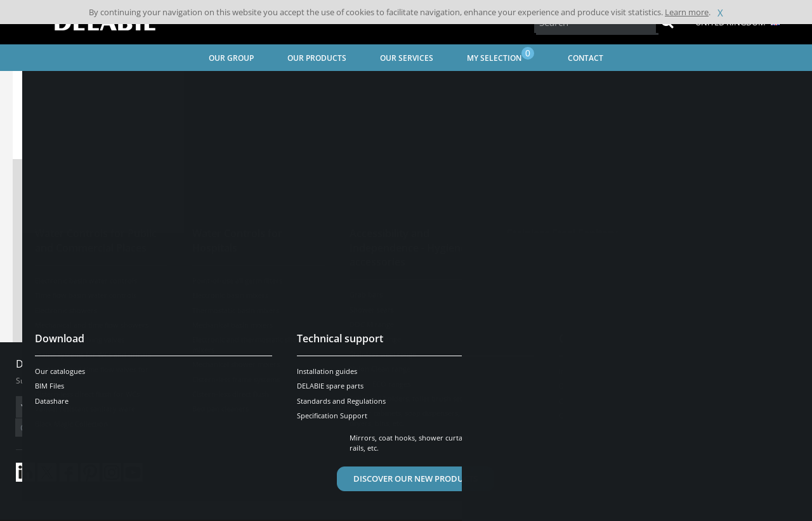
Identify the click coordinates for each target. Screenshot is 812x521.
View (370, 230)
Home (40, 86)
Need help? (691, 343)
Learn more (687, 12)
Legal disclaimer (206, 512)
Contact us (506, 399)
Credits (257, 512)
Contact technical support (406, 301)
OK (217, 407)
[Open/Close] (762, 343)
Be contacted (691, 457)
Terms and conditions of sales (119, 512)
